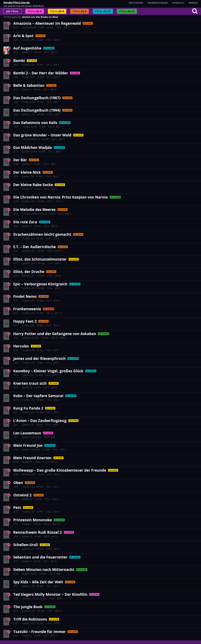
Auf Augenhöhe (27, 48)
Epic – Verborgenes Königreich (40, 284)
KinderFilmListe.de (17, 3)
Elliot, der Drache (29, 272)
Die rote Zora (25, 222)
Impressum (193, 3)
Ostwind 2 (22, 495)
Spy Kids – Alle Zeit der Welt (38, 582)
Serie (24, 437)
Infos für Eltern (136, 3)
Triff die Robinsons (30, 619)
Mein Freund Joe (28, 445)
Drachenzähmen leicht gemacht (42, 234)
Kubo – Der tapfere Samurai (38, 396)
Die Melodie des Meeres (34, 210)
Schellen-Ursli (26, 545)
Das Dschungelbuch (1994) (37, 110)
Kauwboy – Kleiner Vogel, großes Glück (48, 371)
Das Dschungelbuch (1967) (37, 98)
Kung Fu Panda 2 (28, 408)
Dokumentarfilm (30, 27)
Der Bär (20, 160)
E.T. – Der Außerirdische (35, 247)
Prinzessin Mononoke (33, 520)
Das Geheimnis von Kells (35, 123)
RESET (64, 17)
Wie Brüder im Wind (47, 17)
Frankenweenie (27, 309)
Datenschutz (178, 3)
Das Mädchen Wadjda (33, 147)
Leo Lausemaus (27, 433)
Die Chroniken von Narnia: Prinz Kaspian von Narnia (61, 197)
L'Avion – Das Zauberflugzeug (40, 421)
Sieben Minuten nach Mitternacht (44, 570)
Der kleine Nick (27, 172)
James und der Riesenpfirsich (39, 358)
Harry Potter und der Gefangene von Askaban (55, 334)
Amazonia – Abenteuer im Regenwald (47, 23)
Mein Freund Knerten (32, 458)
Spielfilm (26, 52)
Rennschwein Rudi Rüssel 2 (38, 532)
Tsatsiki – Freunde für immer (40, 632)
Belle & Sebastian (29, 85)
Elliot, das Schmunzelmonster (40, 259)
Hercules (21, 346)
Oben (18, 483)
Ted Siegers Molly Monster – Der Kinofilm (50, 594)
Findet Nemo (25, 296)
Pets (17, 507)
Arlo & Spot (23, 36)
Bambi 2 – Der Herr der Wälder (41, 73)
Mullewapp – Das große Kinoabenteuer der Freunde (60, 470)
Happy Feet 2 (25, 321)
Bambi (19, 61)
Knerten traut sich (30, 383)
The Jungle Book (28, 607)
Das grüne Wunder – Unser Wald (42, 135)
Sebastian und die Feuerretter (40, 557)
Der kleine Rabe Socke (33, 185)
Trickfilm (26, 40)
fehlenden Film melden (158, 3)
